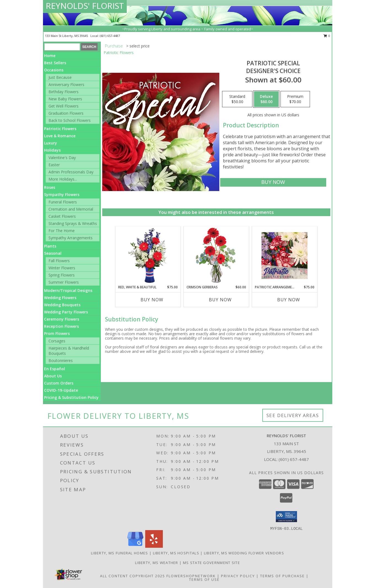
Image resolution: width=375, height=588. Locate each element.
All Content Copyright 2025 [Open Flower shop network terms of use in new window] (133, 576)
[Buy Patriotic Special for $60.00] (273, 182)
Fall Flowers (59, 261)
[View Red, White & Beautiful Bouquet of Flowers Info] (148, 256)
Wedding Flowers (60, 298)
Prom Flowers (57, 333)
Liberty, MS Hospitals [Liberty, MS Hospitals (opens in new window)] (176, 553)
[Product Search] (62, 47)
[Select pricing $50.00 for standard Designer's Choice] (237, 99)
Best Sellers (55, 63)
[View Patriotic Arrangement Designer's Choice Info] (284, 256)
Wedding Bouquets (62, 305)
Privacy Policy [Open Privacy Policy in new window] (238, 576)
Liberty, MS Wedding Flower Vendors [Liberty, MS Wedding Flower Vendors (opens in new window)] (244, 553)
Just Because (60, 77)
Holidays (52, 150)
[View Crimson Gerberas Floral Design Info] (216, 256)
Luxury (51, 143)
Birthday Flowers (64, 92)
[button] (286, 517)
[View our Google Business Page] (135, 546)
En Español (55, 369)
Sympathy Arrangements (71, 238)
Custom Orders (59, 383)
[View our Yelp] (154, 546)
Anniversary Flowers (66, 84)
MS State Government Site (211, 563)
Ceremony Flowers (62, 319)
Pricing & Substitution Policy (71, 397)
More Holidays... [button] (63, 179)
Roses (50, 187)
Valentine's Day (62, 158)
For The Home (62, 231)
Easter (54, 165)
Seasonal (53, 253)
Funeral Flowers (63, 202)
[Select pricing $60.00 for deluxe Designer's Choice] (266, 99)
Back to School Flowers (70, 120)
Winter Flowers (62, 268)
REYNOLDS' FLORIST (85, 6)
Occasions (54, 70)
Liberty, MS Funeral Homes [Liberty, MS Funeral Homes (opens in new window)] (120, 553)
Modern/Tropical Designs (68, 290)
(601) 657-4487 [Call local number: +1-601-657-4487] (110, 36)
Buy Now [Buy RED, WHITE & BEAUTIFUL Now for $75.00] (152, 300)
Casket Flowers (62, 216)
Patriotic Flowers (60, 129)
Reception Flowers (61, 326)
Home (50, 56)
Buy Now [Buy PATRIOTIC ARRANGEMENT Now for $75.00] (289, 300)
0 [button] (327, 36)
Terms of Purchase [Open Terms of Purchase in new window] (282, 576)
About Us (53, 376)
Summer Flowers (64, 282)
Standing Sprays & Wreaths (73, 223)
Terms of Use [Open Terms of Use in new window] (204, 579)
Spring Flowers (62, 275)
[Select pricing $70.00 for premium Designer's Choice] (295, 99)
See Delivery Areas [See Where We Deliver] (293, 415)
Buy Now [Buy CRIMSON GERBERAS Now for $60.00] (220, 300)
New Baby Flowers (65, 99)
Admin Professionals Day (71, 172)
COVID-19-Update (61, 390)
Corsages (57, 341)
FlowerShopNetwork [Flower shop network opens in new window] (191, 576)
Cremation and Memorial (71, 209)
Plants (50, 246)
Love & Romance (60, 136)
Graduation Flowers (66, 113)
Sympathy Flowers (62, 194)
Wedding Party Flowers (66, 312)
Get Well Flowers (64, 106)
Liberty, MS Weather (157, 563)
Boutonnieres (61, 360)
